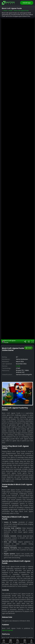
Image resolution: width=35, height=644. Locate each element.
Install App (27, 3)
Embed (28, 345)
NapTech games (7, 627)
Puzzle (18, 363)
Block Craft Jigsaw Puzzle (9, 339)
